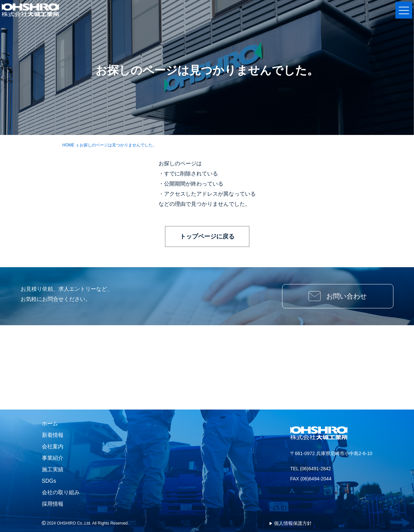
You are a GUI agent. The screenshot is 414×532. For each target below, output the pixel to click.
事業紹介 (53, 458)
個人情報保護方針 (293, 523)
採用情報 (53, 504)
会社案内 (53, 446)
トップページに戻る (207, 236)
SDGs (49, 481)
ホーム (50, 424)
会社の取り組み (61, 492)
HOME (68, 145)
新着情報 (53, 435)
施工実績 (53, 469)
